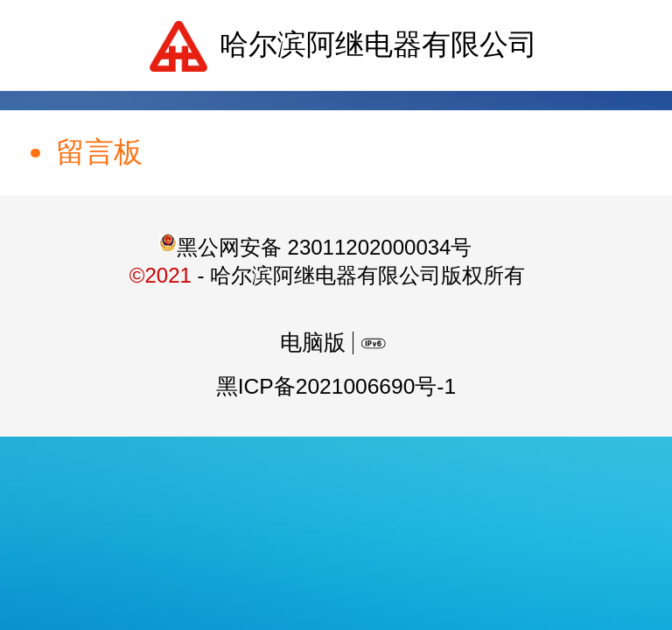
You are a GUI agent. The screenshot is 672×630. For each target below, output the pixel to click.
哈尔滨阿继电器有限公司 (378, 44)
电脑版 (313, 343)
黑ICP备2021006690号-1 (336, 386)
